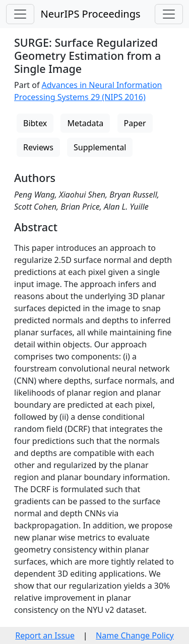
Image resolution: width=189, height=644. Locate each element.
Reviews (38, 147)
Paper (135, 123)
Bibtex (35, 123)
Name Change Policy (135, 635)
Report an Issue (45, 635)
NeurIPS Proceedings (90, 14)
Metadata (85, 123)
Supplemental (100, 147)
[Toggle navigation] (20, 14)
